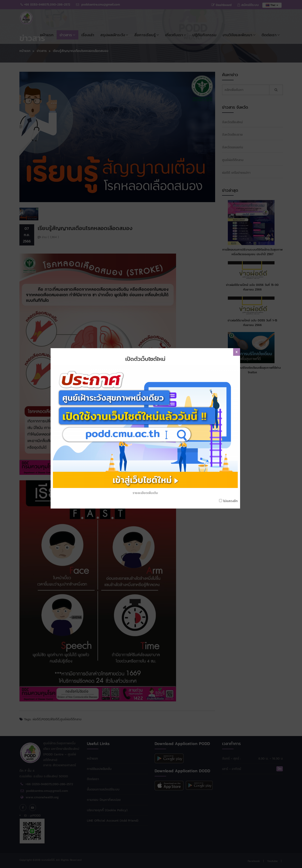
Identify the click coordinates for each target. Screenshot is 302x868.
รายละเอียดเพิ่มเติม (147, 451)
